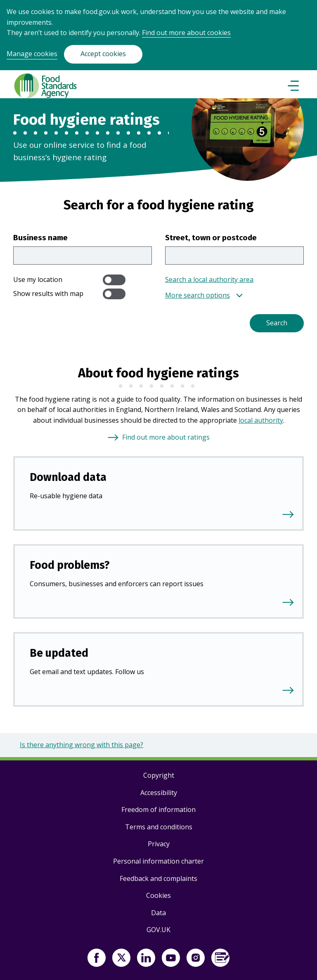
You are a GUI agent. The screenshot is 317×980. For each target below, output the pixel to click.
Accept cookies (103, 54)
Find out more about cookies (186, 33)
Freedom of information (158, 810)
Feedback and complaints (158, 878)
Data (158, 913)
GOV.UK (158, 930)
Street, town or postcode (211, 238)
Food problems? (70, 565)
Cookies (158, 895)
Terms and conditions (159, 827)
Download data (68, 477)
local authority (261, 420)
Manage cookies (32, 54)
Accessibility (159, 793)
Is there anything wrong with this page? (82, 745)
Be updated (59, 653)
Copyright (159, 775)
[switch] (114, 280)
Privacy (159, 844)
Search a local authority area (209, 279)
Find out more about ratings (166, 437)
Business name (40, 238)
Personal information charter (158, 861)
